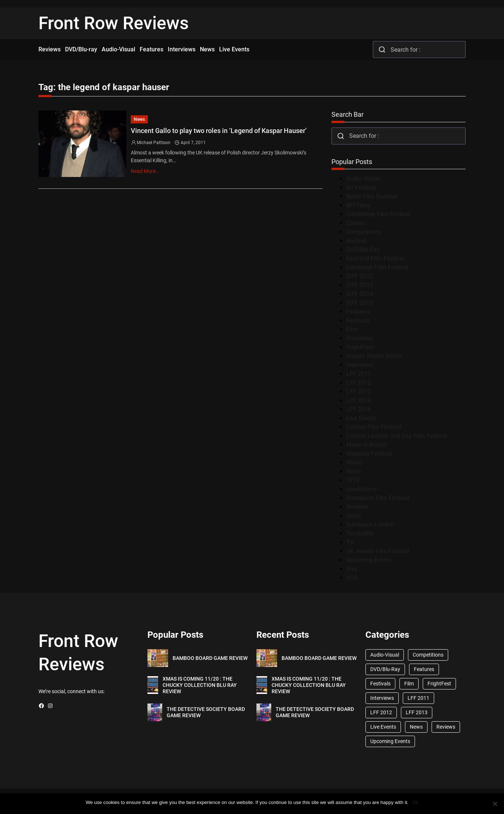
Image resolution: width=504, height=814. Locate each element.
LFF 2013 (359, 391)
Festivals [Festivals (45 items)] (380, 684)
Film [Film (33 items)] (409, 684)
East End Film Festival (375, 258)
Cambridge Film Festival (378, 214)
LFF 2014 (359, 400)
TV (350, 542)
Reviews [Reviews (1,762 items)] (446, 727)
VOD (352, 578)
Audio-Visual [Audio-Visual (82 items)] (385, 655)
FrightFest (360, 347)
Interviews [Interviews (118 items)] (382, 698)
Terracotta (360, 533)
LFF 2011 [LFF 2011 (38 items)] (418, 698)
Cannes (356, 223)
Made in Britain (366, 445)
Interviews (360, 365)
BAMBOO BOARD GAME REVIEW (210, 658)
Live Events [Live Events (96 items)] (383, 727)
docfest (356, 241)
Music (354, 462)
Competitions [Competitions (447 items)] (428, 655)
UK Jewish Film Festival (378, 551)
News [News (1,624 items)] (416, 727)
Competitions (364, 232)
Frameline (360, 338)
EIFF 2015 (360, 303)
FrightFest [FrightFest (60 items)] (439, 684)
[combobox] (419, 50)
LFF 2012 (359, 383)
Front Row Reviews (114, 23)
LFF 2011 (359, 374)
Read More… (145, 171)
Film (352, 329)
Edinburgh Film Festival (377, 267)
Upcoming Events (369, 560)
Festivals (358, 321)
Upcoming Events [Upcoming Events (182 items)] (390, 741)
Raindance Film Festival (378, 498)
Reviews (357, 507)
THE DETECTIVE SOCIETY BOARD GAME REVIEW (206, 712)
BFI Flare (358, 205)
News (139, 119)
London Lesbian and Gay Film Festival (397, 436)
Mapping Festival (369, 454)
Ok (415, 802)
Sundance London (370, 524)
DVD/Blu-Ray (363, 250)
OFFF (353, 480)
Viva (352, 569)
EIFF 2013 (360, 285)
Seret (353, 516)
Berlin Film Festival (372, 196)
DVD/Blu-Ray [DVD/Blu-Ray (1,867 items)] (385, 669)
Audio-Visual (363, 179)
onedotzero (361, 489)
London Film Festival (374, 427)
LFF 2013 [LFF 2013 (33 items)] (417, 712)
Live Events (361, 418)
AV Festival (361, 188)
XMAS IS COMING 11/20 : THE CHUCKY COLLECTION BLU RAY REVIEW (200, 685)
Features (358, 312)
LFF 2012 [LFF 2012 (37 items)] (381, 712)
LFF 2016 (359, 409)
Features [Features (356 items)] (424, 669)
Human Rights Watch (374, 356)
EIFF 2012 (360, 276)
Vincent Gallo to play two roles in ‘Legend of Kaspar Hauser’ (219, 131)
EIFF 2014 (360, 294)
